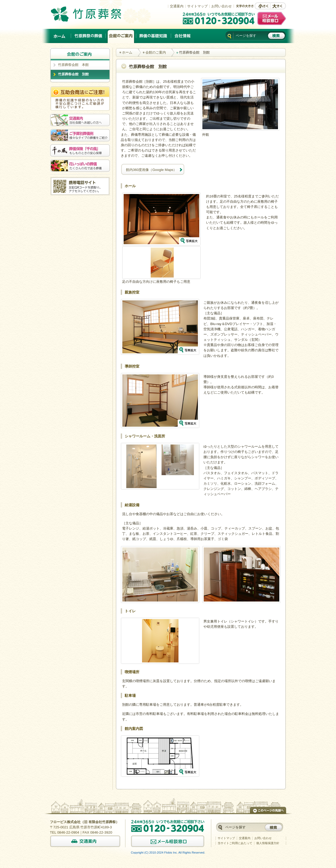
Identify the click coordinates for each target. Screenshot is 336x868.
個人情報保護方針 (268, 843)
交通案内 (177, 6)
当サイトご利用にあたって (235, 843)
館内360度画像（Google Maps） (151, 170)
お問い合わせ (222, 6)
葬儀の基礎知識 (154, 36)
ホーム (60, 36)
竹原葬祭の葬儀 (88, 36)
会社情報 (182, 36)
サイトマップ (197, 6)
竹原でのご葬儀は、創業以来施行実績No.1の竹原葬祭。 (93, 14)
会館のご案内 (121, 36)
